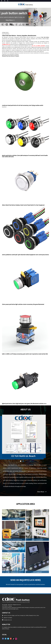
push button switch (39, 607)
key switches (17, 40)
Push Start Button (6, 34)
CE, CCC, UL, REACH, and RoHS (38, 46)
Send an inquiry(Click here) (25, 580)
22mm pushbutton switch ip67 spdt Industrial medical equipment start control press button (25, 255)
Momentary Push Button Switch (18, 607)
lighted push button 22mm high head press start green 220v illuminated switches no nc (24, 404)
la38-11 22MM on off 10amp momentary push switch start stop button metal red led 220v (25, 354)
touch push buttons (10, 40)
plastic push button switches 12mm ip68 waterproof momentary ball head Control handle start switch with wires (25, 156)
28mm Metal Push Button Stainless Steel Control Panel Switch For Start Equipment (23, 205)
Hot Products (5, 606)
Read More (4, 107)
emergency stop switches (36, 39)
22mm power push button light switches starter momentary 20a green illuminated (23, 304)
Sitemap (10, 606)
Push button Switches (7, 607)
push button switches (25, 39)
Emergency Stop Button (30, 607)
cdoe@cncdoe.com (6, 44)
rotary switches (23, 40)
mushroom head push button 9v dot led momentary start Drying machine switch (23, 105)
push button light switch (13, 609)
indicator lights (46, 39)
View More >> (10, 20)
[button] (21, 461)
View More (42, 492)
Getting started (5, 32)
